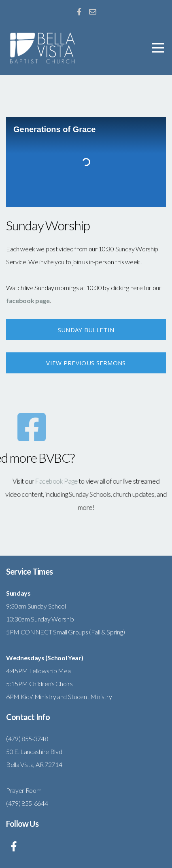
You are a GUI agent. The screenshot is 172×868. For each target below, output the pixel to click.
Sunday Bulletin (86, 330)
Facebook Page (60, 482)
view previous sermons (86, 363)
